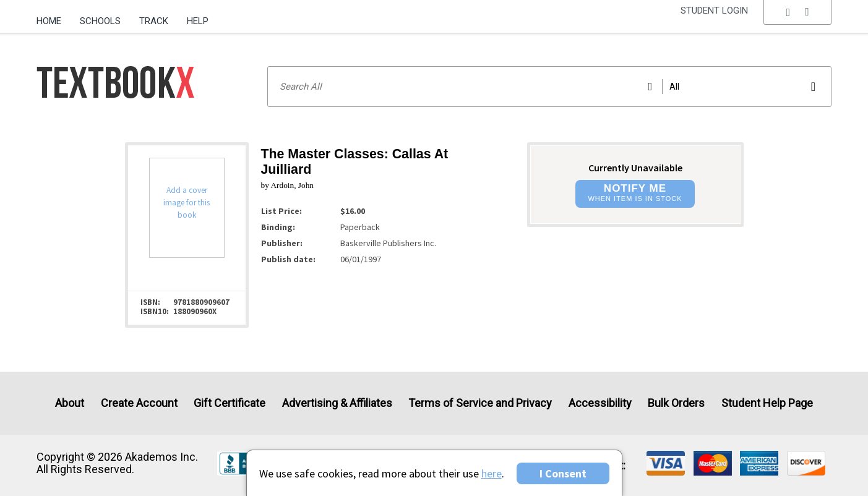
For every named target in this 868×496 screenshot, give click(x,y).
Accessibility (600, 403)
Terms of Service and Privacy (480, 403)
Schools (100, 21)
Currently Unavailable (635, 168)
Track (154, 21)
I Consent (563, 473)
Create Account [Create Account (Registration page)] (139, 403)
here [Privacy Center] (492, 473)
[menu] (797, 22)
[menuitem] (54, 17)
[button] (797, 22)
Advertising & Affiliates (337, 403)
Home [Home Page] (49, 21)
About (70, 403)
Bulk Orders (676, 403)
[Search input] (549, 87)
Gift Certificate (230, 403)
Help (198, 21)
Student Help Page (767, 403)
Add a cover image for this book (187, 203)
